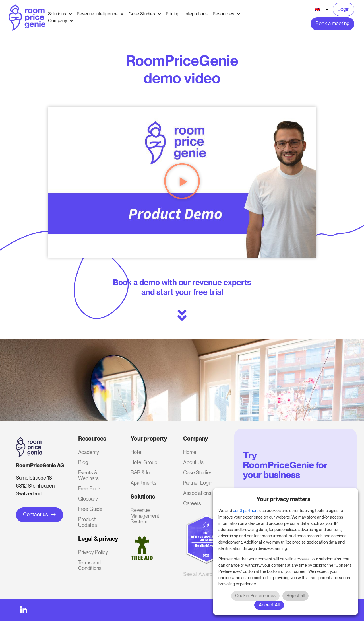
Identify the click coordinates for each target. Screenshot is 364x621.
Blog (83, 462)
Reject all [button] (295, 596)
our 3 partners (246, 511)
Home (190, 452)
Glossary (88, 499)
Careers (192, 503)
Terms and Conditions (90, 565)
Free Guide (90, 509)
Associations (197, 493)
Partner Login (198, 483)
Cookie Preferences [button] (255, 596)
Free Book (90, 489)
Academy (89, 452)
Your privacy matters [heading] (283, 499)
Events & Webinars (88, 475)
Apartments (143, 483)
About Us (193, 462)
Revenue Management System (145, 516)
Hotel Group (144, 462)
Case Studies (198, 473)
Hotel (136, 452)
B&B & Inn (141, 473)
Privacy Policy (93, 552)
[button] (182, 182)
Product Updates (88, 522)
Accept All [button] (269, 605)
